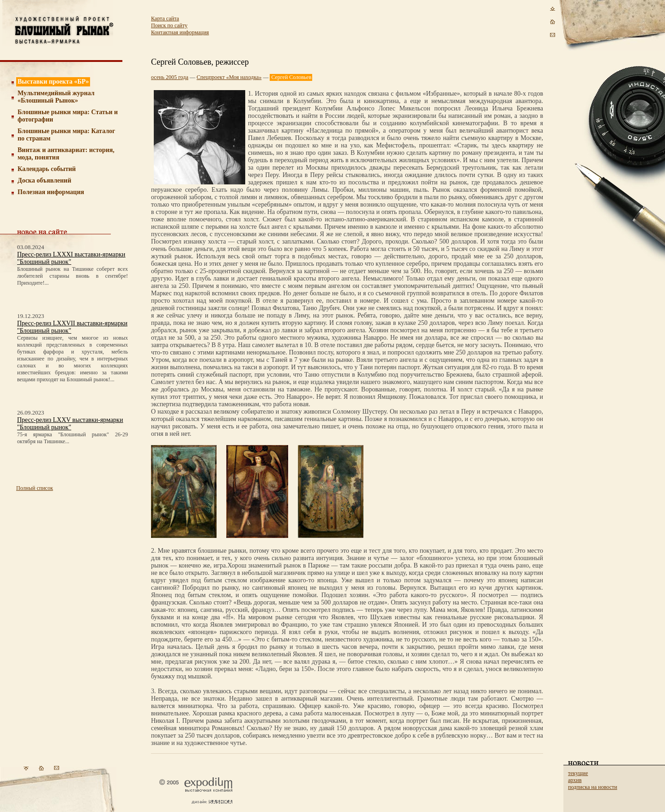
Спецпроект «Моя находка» (229, 77)
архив (575, 780)
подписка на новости (592, 787)
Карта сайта (165, 18)
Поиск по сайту (169, 25)
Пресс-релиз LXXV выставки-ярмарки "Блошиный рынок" (70, 424)
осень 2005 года (170, 77)
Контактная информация (180, 32)
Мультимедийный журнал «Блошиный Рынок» (56, 97)
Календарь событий (47, 169)
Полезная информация (51, 192)
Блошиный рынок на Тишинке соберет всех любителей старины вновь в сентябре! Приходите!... (73, 276)
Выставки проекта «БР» (53, 82)
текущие (578, 773)
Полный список (35, 488)
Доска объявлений (44, 180)
